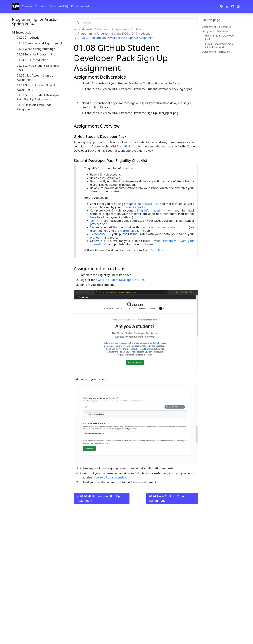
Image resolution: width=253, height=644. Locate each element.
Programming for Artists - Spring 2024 (35, 21)
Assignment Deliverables (217, 27)
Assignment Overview (215, 31)
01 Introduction (142, 34)
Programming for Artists (128, 29)
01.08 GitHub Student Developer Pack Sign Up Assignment (38, 97)
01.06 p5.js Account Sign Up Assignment (35, 78)
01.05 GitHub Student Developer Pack (38, 68)
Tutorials (41, 6)
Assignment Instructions (216, 52)
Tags (53, 6)
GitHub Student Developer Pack (121, 280)
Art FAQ (63, 6)
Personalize (101, 234)
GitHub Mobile (132, 231)
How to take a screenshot (110, 477)
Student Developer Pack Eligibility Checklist (219, 45)
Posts (75, 6)
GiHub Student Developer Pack (220, 37)
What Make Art (84, 29)
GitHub (131, 146)
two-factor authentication (164, 227)
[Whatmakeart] (15, 6)
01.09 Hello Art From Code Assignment (34, 107)
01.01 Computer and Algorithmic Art (41, 43)
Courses (27, 6)
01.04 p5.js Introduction (33, 60)
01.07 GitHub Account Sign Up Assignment (37, 87)
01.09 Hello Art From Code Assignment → (166, 498)
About (85, 6)
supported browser (142, 204)
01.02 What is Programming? (36, 49)
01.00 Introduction (29, 38)
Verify (97, 221)
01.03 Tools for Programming (36, 54)
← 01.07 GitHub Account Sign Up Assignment (98, 498)
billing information (151, 210)
